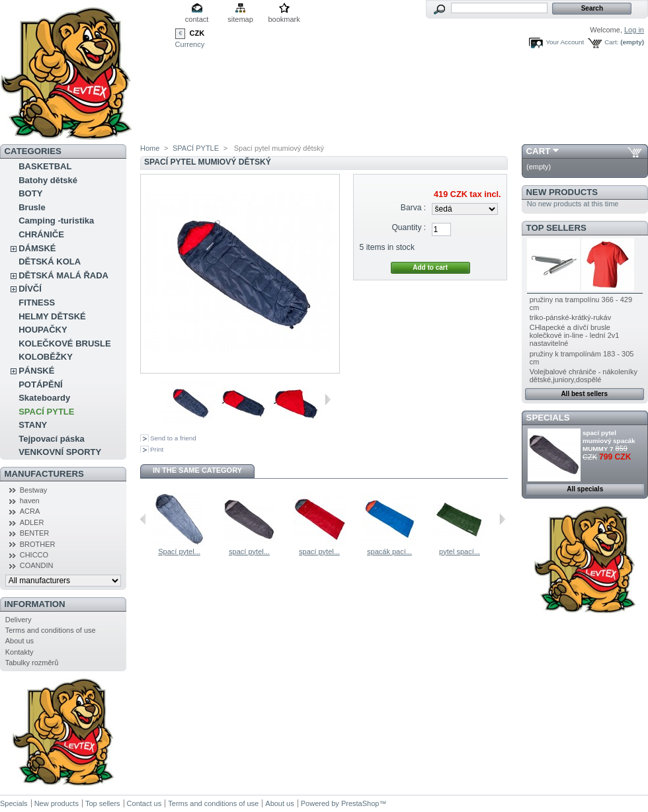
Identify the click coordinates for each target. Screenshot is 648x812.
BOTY (30, 193)
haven (30, 501)
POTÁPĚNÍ (40, 385)
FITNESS (37, 303)
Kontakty (20, 652)
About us (20, 641)
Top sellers (556, 228)
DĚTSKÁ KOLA (50, 262)
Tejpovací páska (51, 439)
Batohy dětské (48, 180)
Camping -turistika (56, 221)
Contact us (144, 803)
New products (562, 192)
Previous (143, 519)
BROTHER (38, 544)
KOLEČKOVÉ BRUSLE (64, 344)
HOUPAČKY (43, 330)
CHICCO (34, 555)
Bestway (34, 490)
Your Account (565, 42)
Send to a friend (173, 438)
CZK (197, 33)
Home (150, 148)
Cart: (611, 42)
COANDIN (37, 565)
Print (157, 449)
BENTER (35, 533)
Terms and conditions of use (51, 630)
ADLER (32, 522)
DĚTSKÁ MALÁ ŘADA (63, 275)
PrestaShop (360, 803)
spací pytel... (249, 551)
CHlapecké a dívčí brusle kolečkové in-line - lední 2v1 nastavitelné (575, 335)
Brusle (32, 207)
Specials (548, 418)
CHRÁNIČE (41, 234)
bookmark (284, 19)
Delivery (19, 620)
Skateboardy (44, 398)
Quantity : (409, 227)
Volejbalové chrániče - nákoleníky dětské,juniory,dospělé (584, 376)
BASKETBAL (45, 166)
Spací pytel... (179, 551)
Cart (539, 151)
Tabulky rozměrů (32, 663)
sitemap (240, 19)
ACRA (30, 511)
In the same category (197, 470)
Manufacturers (44, 474)
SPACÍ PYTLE (46, 412)
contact (197, 19)
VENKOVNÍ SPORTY (60, 452)
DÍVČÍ (30, 289)
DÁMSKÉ (37, 248)
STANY (33, 425)
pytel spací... (460, 551)
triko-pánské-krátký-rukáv (570, 317)
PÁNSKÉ (36, 371)
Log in (634, 30)
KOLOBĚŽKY (46, 357)
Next (328, 399)
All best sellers (584, 394)
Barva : (413, 208)
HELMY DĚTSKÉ (52, 316)
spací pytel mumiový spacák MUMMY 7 (609, 441)
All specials (585, 489)
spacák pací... (389, 551)
